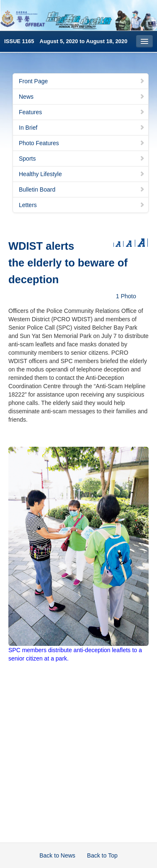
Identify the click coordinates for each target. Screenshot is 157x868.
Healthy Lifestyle (82, 174)
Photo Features (82, 143)
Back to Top (102, 855)
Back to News (57, 855)
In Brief (82, 128)
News (82, 97)
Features (82, 112)
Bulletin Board (82, 189)
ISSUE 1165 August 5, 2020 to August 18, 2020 (66, 41)
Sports (82, 159)
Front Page (82, 81)
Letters (82, 205)
